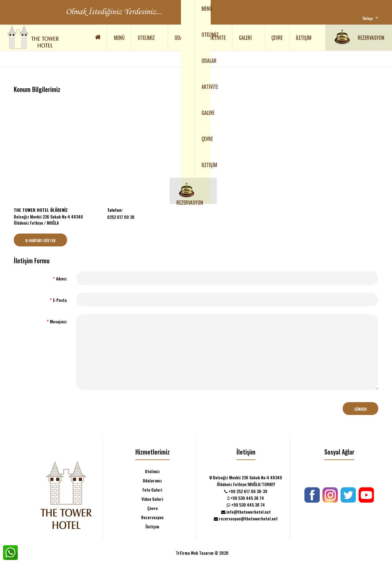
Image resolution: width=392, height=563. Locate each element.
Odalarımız (152, 480)
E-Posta (60, 300)
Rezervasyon (152, 517)
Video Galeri (152, 499)
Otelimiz (152, 471)
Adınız (61, 278)
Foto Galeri (152, 490)
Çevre (153, 508)
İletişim (152, 526)
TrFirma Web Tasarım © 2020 (202, 553)
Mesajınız (58, 321)
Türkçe (367, 18)
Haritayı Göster (40, 240)
